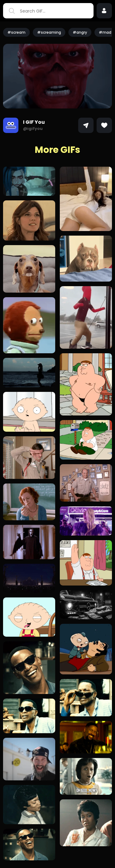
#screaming (49, 32)
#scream (16, 32)
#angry (80, 32)
